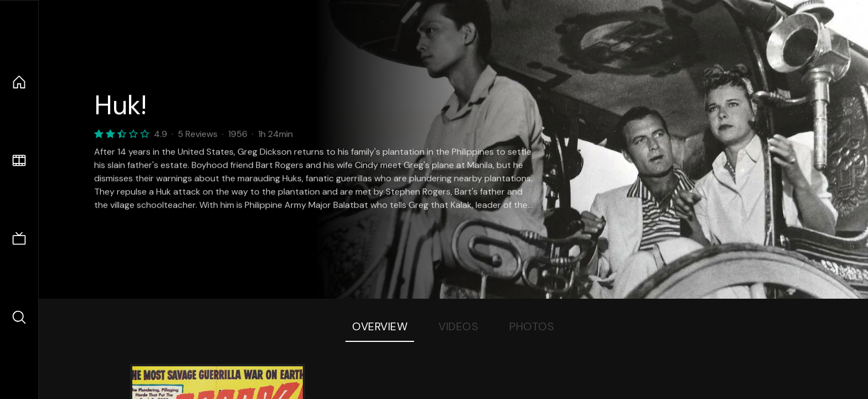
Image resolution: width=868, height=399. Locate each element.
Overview (380, 326)
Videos (458, 326)
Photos (532, 326)
